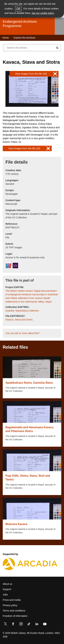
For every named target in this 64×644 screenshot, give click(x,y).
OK (18, 9)
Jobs (5, 595)
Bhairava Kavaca (16, 524)
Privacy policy (10, 605)
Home (6, 38)
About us (7, 584)
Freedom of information (15, 616)
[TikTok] (29, 625)
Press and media (12, 600)
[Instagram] (21, 625)
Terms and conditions (14, 611)
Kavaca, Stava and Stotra (19, 320)
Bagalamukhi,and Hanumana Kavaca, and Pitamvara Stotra (30, 429)
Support (7, 589)
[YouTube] (45, 625)
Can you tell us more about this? (23, 333)
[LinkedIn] (37, 625)
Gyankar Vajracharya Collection (22, 311)
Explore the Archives (24, 38)
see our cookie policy (43, 13)
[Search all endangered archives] (29, 48)
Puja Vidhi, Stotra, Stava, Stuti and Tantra (28, 478)
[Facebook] (13, 625)
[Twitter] (5, 625)
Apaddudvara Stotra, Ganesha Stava (29, 383)
